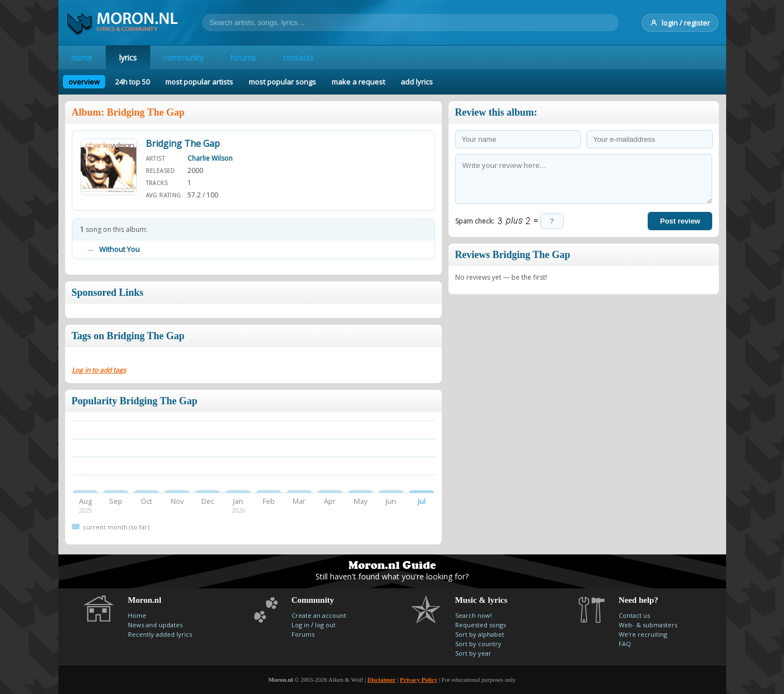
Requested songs (480, 625)
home (82, 58)
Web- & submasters (648, 625)
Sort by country (478, 644)
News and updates (155, 625)
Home (137, 615)
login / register (680, 23)
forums (245, 58)
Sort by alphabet (480, 634)
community (184, 58)
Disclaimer (381, 680)
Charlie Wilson (210, 158)
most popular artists (199, 82)
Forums (303, 634)
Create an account (319, 615)
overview (84, 82)
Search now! (474, 615)
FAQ (625, 644)
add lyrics (417, 82)
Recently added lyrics (160, 634)
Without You (119, 249)
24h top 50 (132, 82)
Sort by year (473, 653)
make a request (358, 82)
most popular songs (282, 82)
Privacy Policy (419, 680)
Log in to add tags (99, 370)
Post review (680, 221)
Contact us (634, 615)
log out (325, 625)
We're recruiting (643, 634)
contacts (300, 58)
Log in (300, 625)
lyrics (129, 58)
